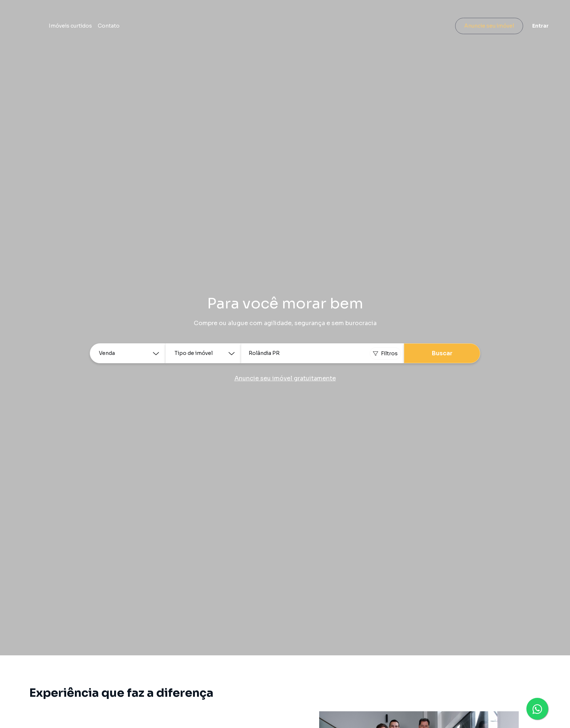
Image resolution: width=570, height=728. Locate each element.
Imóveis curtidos (153, 27)
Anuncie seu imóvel (481, 27)
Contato (192, 27)
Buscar (442, 353)
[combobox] (322, 353)
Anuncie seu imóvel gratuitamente (285, 378)
